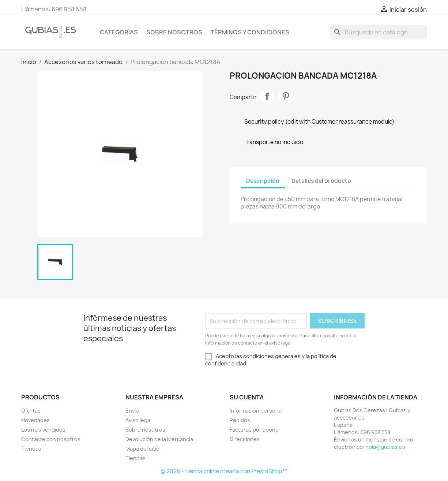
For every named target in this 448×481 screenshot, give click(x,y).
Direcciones (245, 439)
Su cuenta (247, 397)
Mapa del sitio (142, 449)
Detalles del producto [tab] (321, 181)
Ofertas (31, 411)
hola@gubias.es (385, 447)
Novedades (35, 420)
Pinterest (286, 96)
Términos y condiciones (250, 32)
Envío (132, 411)
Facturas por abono (254, 430)
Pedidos (240, 420)
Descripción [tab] (263, 181)
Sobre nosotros (174, 32)
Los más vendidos (43, 430)
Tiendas (31, 449)
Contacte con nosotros (51, 439)
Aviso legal (138, 420)
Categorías (119, 32)
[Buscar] (379, 32)
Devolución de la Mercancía (159, 439)
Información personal (256, 411)
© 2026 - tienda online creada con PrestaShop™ (224, 471)
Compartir (267, 96)
